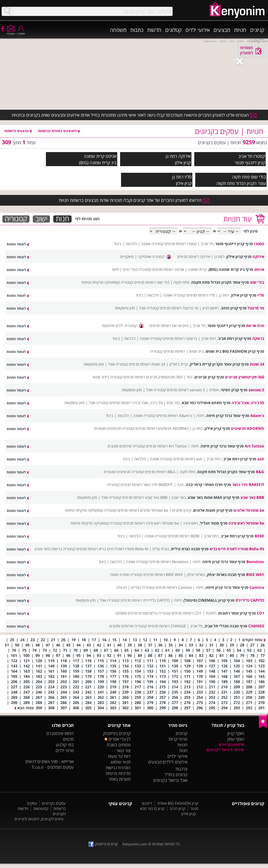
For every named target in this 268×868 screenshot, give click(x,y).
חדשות (154, 30)
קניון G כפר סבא (152, 808)
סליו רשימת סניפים (201, 295)
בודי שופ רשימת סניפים (152, 282)
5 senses (256, 390)
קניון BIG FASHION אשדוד (178, 803)
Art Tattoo (254, 446)
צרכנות (181, 769)
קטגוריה (16, 219)
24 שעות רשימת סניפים (147, 364)
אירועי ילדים (198, 30)
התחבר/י (21, 32)
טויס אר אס (255, 326)
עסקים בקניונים (54, 803)
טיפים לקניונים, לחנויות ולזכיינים (39, 819)
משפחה (118, 30)
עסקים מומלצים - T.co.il (53, 767)
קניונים (257, 30)
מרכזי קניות (178, 739)
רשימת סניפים (174, 351)
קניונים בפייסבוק (117, 733)
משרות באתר (119, 779)
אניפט (111, 156)
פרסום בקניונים (231, 744)
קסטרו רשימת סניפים (181, 244)
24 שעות (257, 364)
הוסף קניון (236, 733)
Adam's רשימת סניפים (174, 416)
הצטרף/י (11, 32)
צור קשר (123, 750)
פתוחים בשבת (119, 745)
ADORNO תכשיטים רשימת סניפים (162, 428)
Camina (257, 587)
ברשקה (258, 338)
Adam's (257, 416)
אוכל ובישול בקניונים (170, 780)
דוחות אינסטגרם (60, 733)
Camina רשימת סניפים (174, 587)
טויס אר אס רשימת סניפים (169, 326)
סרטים (68, 739)
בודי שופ (258, 177)
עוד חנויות (237, 219)
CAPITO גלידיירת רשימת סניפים (145, 600)
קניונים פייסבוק (103, 844)
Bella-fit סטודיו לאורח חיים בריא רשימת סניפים (112, 549)
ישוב (41, 219)
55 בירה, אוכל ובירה (248, 403)
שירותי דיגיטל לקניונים (225, 750)
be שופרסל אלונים (249, 510)
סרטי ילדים (65, 750)
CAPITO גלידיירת (250, 600)
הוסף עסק (236, 739)
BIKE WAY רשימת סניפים (163, 575)
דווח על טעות (119, 756)
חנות (62, 219)
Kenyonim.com (135, 844)
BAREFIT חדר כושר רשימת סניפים (147, 485)
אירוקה (185, 156)
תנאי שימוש (121, 762)
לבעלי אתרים (118, 739)
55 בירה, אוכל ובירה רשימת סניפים (136, 403)
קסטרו (259, 156)
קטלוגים (173, 30)
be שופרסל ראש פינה (246, 523)
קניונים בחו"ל (176, 774)
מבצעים (222, 30)
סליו (188, 177)
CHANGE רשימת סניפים (167, 626)
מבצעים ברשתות (18, 131)
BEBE (259, 536)
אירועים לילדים (175, 762)
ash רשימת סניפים (188, 459)
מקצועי (257, 40)
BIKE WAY (255, 575)
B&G (260, 472)
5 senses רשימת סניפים (186, 390)
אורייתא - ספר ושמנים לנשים (50, 761)
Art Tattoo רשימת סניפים (166, 446)
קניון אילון (189, 814)
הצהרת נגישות (118, 768)
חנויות (240, 30)
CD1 (261, 613)
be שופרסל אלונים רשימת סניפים (143, 510)
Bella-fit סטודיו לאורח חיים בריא (237, 549)
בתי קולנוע (65, 745)
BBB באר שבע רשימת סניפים (145, 497)
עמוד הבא (24, 708)
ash (261, 459)
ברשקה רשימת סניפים (180, 338)
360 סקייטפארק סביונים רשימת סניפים (153, 377)
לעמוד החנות (18, 244)
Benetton (255, 562)
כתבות (137, 30)
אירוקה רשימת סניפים (194, 257)
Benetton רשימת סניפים (169, 562)
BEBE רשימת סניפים (184, 536)
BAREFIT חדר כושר (248, 485)
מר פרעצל (256, 308)
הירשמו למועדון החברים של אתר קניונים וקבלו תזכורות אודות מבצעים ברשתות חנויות (134, 200)
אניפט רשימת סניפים (168, 269)
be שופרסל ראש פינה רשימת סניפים (151, 523)
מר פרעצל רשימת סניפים (179, 308)
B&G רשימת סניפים (160, 472)
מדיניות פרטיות (118, 773)
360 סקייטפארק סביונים (245, 377)
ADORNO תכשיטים (248, 428)
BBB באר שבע (252, 497)
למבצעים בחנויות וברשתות (59, 131)
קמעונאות (41, 808)
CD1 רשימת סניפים (187, 613)
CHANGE (256, 626)
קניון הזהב (177, 808)
